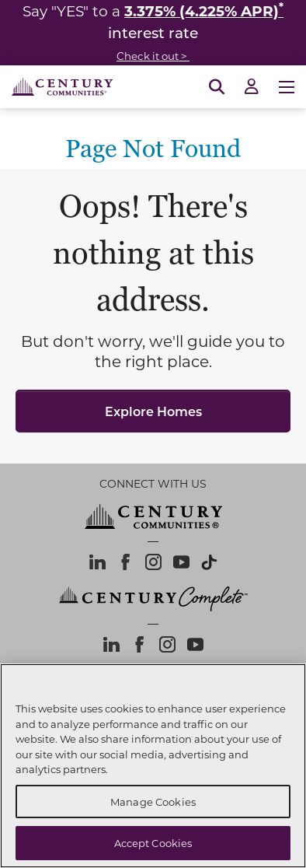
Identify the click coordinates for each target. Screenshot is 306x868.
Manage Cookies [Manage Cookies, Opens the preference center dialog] (153, 801)
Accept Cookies (153, 843)
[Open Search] (217, 87)
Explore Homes (153, 411)
